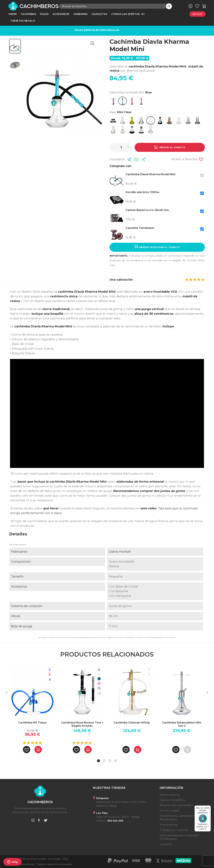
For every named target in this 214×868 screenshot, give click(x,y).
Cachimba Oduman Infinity (132, 723)
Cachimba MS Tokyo (32, 723)
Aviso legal (54, 859)
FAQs (65, 859)
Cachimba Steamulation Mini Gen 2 (182, 724)
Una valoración (123, 280)
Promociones (168, 825)
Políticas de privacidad (33, 859)
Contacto (166, 844)
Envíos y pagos (170, 811)
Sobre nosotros (170, 795)
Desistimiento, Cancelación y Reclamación (178, 818)
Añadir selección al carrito (157, 246)
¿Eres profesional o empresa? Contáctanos (179, 837)
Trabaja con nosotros (174, 830)
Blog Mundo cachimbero (176, 805)
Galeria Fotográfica (172, 800)
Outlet (198, 14)
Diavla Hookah (120, 552)
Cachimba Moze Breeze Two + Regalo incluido (82, 724)
